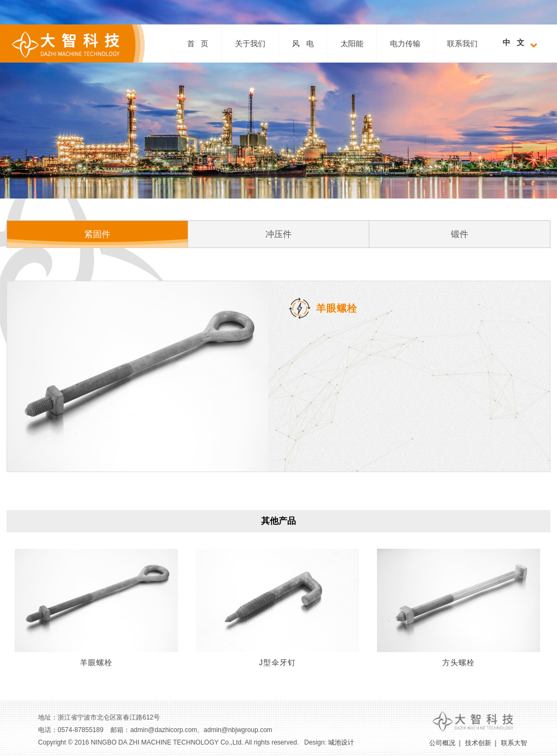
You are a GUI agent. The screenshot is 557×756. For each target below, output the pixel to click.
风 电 (303, 44)
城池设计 (341, 742)
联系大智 (514, 743)
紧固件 (97, 234)
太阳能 (352, 44)
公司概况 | (445, 743)
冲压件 (278, 234)
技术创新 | (481, 743)
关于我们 (250, 44)
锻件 (460, 234)
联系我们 (462, 44)
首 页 (198, 44)
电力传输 (405, 44)
